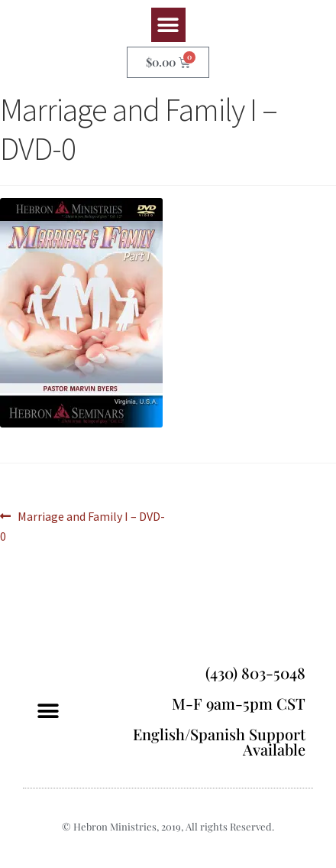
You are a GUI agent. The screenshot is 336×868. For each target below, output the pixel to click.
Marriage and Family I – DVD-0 (82, 525)
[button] (168, 25)
